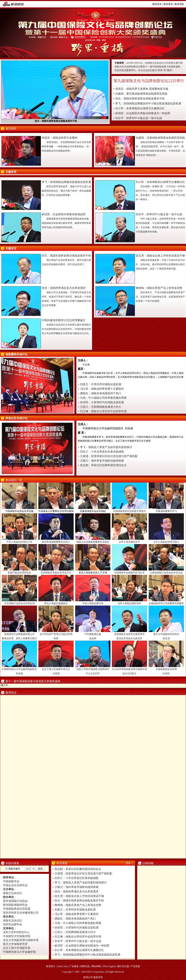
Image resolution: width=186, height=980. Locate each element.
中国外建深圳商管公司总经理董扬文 (64, 320)
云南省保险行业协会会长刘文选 (166, 573)
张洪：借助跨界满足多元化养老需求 (64, 288)
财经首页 (157, 4)
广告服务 (74, 966)
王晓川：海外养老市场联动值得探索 (102, 461)
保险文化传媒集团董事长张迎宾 (93, 542)
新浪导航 (179, 4)
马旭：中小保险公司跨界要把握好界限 (103, 398)
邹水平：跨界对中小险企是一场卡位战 (139, 118)
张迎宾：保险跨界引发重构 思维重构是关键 (142, 89)
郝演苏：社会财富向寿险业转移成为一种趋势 (143, 113)
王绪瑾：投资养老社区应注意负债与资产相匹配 (109, 456)
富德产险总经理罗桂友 (19, 573)
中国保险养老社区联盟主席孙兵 (129, 511)
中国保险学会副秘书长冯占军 (129, 573)
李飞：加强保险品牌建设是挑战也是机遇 (66, 182)
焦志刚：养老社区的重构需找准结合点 (103, 465)
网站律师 (96, 966)
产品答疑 (135, 966)
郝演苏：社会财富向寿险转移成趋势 (64, 214)
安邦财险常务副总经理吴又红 (56, 573)
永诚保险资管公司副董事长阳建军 (166, 603)
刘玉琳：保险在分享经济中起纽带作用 (103, 411)
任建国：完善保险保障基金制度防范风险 (160, 138)
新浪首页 (168, 4)
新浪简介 (51, 966)
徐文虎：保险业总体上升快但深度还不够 (160, 256)
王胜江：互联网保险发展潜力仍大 (101, 407)
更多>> (129, 863)
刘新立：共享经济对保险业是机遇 (101, 384)
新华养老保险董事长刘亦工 (56, 542)
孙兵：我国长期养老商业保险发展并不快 (56, 121)
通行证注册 (123, 966)
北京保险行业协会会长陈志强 (19, 603)
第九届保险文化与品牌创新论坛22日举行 (149, 81)
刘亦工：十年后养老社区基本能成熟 (102, 452)
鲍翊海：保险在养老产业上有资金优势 (159, 288)
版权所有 (98, 977)
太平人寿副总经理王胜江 (166, 542)
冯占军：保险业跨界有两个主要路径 (102, 389)
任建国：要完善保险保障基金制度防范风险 (141, 94)
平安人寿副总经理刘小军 (19, 542)
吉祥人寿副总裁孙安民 (129, 603)
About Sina (62, 966)
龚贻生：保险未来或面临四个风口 (101, 393)
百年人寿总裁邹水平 (129, 542)
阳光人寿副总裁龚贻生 (56, 603)
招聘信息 (85, 966)
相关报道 (62, 863)
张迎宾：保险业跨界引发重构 (60, 138)
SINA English (109, 966)
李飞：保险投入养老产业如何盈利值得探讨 (106, 447)
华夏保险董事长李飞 (166, 511)
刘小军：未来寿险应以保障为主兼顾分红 (140, 108)
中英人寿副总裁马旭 (93, 603)
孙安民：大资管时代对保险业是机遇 (102, 402)
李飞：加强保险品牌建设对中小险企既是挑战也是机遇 (148, 104)
